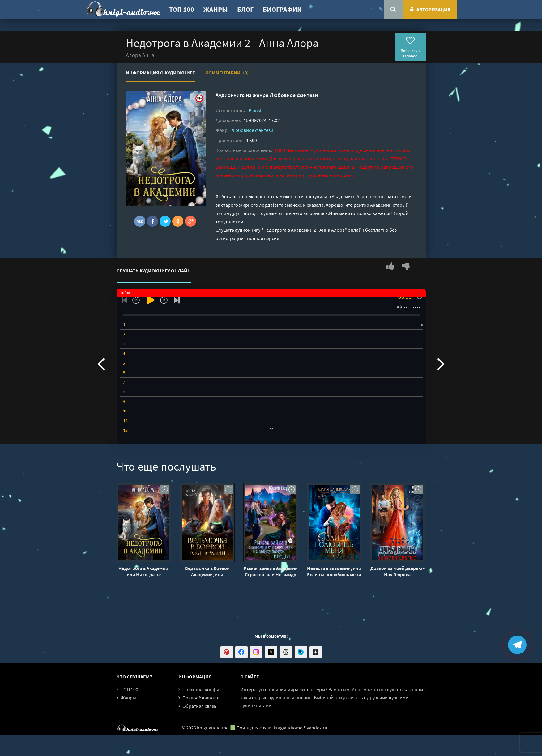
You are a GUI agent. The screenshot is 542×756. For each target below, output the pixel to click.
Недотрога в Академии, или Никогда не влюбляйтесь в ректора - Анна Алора (144, 571)
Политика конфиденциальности (218, 689)
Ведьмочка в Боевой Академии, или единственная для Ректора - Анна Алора (207, 571)
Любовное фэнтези (294, 95)
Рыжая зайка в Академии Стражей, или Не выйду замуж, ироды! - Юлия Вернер (271, 571)
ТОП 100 (182, 9)
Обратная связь (199, 706)
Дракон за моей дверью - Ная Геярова (397, 571)
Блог (245, 9)
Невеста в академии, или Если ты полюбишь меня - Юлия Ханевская (334, 571)
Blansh (256, 110)
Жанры (216, 9)
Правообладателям (204, 698)
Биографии (282, 9)
